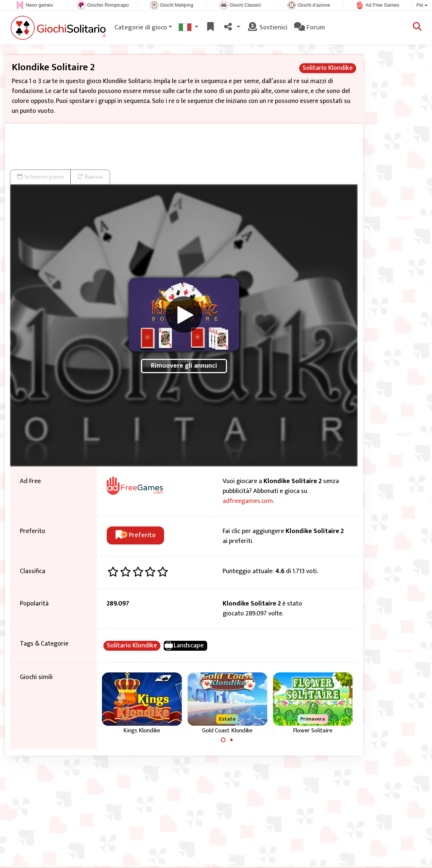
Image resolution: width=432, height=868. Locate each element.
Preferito (136, 535)
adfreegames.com (248, 501)
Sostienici (267, 28)
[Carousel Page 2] (231, 740)
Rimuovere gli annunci (184, 366)
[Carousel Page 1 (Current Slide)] (223, 740)
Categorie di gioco (141, 28)
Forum (309, 28)
